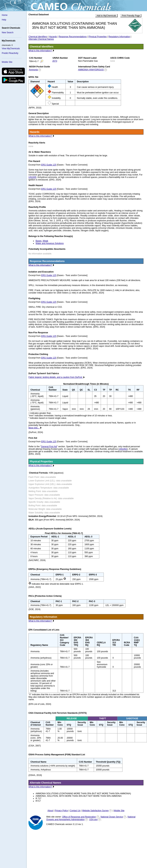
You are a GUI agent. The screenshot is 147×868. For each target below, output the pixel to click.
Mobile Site (7, 62)
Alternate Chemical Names (41, 39)
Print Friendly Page (131, 16)
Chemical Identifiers (38, 37)
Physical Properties (98, 37)
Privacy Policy (61, 811)
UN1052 (123, 449)
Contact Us (75, 811)
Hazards (53, 37)
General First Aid (49, 447)
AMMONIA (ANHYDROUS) (91, 70)
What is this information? (40, 51)
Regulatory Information (119, 37)
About (50, 811)
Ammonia (33, 70)
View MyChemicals (11, 49)
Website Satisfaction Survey (95, 811)
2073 (55, 61)
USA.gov (93, 819)
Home (5, 15)
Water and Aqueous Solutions (50, 243)
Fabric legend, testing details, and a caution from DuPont (56, 377)
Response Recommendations (73, 37)
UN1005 (32, 177)
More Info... (34, 428)
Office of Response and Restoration (79, 817)
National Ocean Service (112, 817)
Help (4, 20)
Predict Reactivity (10, 53)
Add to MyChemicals (106, 16)
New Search (8, 33)
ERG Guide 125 (49, 165)
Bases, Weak (42, 241)
